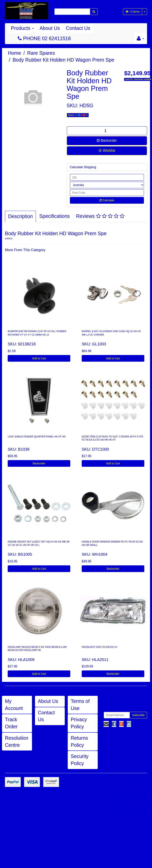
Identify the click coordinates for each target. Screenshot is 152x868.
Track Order (11, 723)
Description (20, 216)
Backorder (107, 141)
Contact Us (78, 28)
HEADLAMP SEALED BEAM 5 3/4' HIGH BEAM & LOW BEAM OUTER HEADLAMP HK (37, 649)
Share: (78, 115)
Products (22, 28)
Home (15, 53)
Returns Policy (79, 741)
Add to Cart (39, 358)
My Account (14, 705)
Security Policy (80, 760)
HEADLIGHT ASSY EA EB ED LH (99, 647)
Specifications (54, 216)
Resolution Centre (17, 741)
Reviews (100, 216)
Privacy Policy (79, 723)
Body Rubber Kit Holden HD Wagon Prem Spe (63, 60)
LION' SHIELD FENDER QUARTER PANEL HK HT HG (37, 437)
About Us (50, 28)
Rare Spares (41, 53)
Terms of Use (80, 705)
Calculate (107, 200)
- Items (133, 12)
